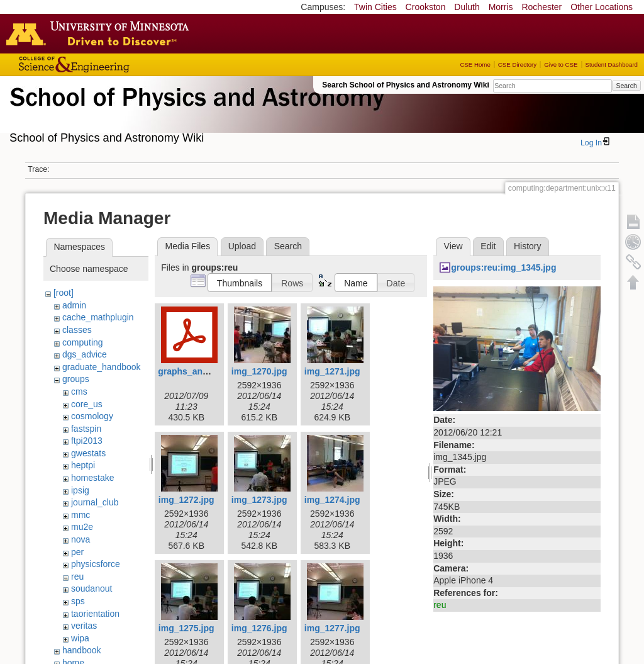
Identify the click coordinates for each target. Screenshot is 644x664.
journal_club (95, 502)
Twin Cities (375, 7)
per (77, 552)
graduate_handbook (102, 367)
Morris (501, 7)
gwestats (88, 453)
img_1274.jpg (332, 500)
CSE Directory (517, 65)
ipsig (80, 490)
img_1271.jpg (332, 371)
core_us (87, 404)
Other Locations (602, 7)
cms (79, 391)
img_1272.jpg (186, 500)
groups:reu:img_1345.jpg (503, 267)
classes (77, 330)
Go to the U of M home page (101, 33)
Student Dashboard (612, 65)
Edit (488, 246)
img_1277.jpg (332, 628)
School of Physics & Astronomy (195, 112)
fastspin (86, 429)
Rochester (541, 7)
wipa (80, 638)
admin (74, 305)
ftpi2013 (87, 441)
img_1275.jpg (186, 628)
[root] (64, 293)
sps (78, 601)
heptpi (83, 465)
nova (80, 539)
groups (76, 379)
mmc (80, 515)
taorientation (95, 614)
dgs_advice (85, 354)
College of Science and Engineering (113, 65)
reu (77, 577)
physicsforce (96, 564)
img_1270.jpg (259, 371)
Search (626, 86)
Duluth (467, 7)
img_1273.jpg (259, 500)
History (528, 246)
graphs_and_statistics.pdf (213, 371)
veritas (84, 626)
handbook (82, 650)
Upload (242, 246)
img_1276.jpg (259, 628)
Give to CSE (561, 65)
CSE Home (475, 65)
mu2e (82, 527)
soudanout (92, 588)
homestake (92, 478)
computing (83, 342)
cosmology (92, 416)
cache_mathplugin (98, 317)
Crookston (426, 7)
